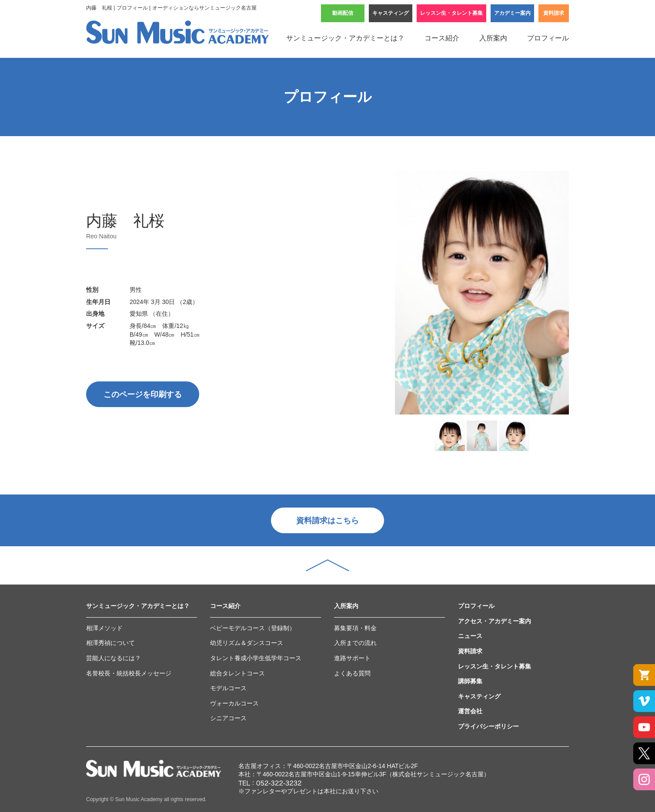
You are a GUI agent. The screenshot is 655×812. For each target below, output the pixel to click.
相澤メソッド (104, 628)
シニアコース (228, 718)
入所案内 (493, 38)
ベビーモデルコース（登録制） (253, 628)
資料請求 (554, 13)
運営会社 (470, 711)
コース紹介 (442, 38)
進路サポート (352, 658)
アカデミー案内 (512, 13)
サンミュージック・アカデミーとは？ (345, 38)
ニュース (470, 636)
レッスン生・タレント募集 (451, 13)
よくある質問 (352, 673)
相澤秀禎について (110, 643)
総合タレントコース (237, 673)
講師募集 (470, 681)
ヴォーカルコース (234, 703)
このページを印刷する (143, 394)
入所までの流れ (355, 643)
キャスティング (391, 13)
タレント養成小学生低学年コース (256, 658)
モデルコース (228, 688)
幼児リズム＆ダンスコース (247, 643)
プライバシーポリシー (488, 726)
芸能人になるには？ (114, 658)
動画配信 (343, 13)
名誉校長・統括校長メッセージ (129, 673)
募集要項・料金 (355, 628)
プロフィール (548, 38)
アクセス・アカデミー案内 (495, 621)
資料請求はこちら (327, 521)
